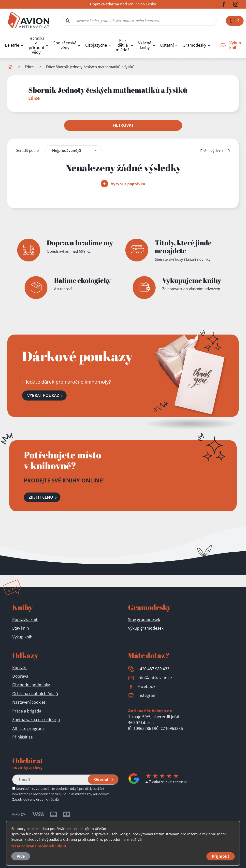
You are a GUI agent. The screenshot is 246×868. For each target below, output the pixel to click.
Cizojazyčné (96, 45)
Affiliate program (28, 728)
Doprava (20, 676)
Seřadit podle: (28, 150)
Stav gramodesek (144, 620)
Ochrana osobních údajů (35, 694)
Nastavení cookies (29, 702)
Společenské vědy (65, 45)
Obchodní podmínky (31, 685)
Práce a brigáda (27, 711)
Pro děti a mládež (123, 45)
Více (21, 856)
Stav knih (21, 628)
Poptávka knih (25, 620)
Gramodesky (194, 45)
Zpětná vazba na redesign (36, 720)
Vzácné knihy (145, 45)
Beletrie (12, 45)
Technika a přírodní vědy (36, 45)
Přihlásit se (22, 737)
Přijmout (221, 856)
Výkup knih (22, 637)
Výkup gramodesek (146, 628)
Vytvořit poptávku (123, 183)
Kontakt (20, 668)
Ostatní (167, 45)
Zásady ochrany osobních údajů (36, 799)
